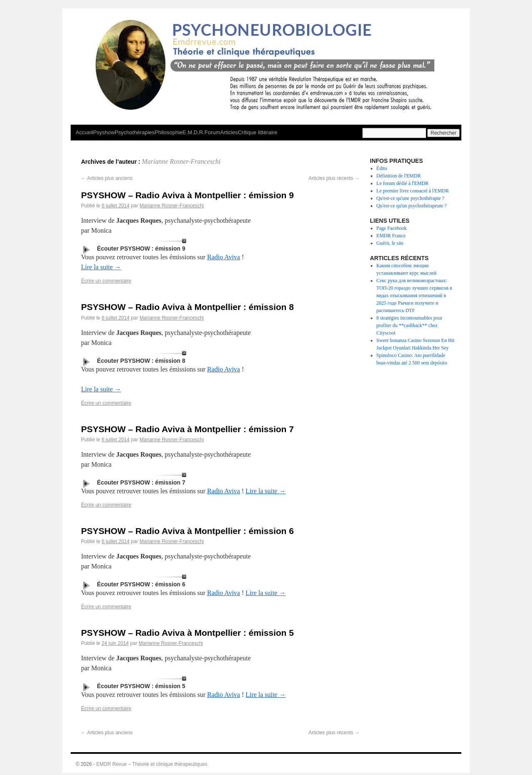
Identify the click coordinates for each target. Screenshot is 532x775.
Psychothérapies (135, 132)
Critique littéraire (257, 132)
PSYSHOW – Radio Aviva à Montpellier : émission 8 (187, 307)
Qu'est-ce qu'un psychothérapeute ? (412, 206)
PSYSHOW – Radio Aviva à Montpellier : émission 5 (187, 633)
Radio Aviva (223, 257)
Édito (382, 168)
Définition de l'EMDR (399, 176)
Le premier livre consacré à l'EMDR (413, 191)
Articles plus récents (334, 178)
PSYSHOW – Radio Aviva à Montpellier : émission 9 (187, 195)
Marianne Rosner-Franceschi (181, 161)
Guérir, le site (390, 243)
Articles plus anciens (107, 178)
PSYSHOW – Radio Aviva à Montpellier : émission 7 (187, 429)
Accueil (84, 132)
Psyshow (104, 132)
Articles (229, 132)
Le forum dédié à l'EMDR (403, 183)
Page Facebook (392, 228)
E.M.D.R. (193, 132)
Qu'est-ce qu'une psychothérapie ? (410, 198)
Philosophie (169, 132)
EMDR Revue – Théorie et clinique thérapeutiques (152, 764)
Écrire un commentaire (106, 281)
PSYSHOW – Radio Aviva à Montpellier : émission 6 (187, 531)
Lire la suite (101, 267)
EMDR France (391, 236)
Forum (212, 132)
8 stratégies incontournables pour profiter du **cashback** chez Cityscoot (410, 325)
